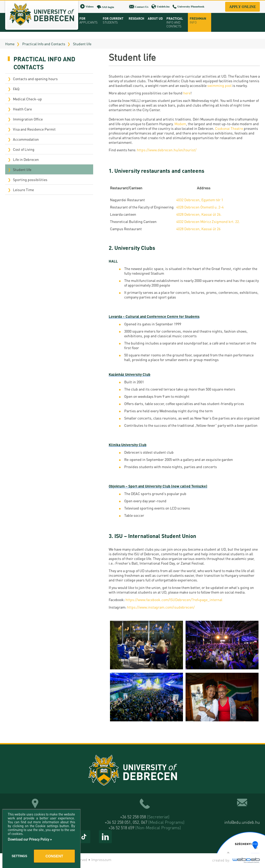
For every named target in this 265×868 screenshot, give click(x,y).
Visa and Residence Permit (34, 129)
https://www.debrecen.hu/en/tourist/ (167, 150)
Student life (82, 44)
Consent (54, 856)
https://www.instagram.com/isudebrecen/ (161, 607)
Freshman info (198, 20)
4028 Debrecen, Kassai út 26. (199, 214)
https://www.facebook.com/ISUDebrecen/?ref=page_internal (174, 600)
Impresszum (101, 859)
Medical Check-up (27, 99)
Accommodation (26, 139)
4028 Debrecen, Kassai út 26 (198, 229)
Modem (180, 124)
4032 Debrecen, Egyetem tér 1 (200, 200)
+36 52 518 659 (145, 828)
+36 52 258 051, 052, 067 (145, 822)
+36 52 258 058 (145, 817)
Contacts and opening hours (35, 79)
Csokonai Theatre (229, 128)
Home (10, 44)
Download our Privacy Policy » (30, 839)
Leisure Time (23, 190)
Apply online (242, 7)
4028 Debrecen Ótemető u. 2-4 (200, 207)
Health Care (22, 109)
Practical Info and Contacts (44, 44)
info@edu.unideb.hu (242, 822)
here (187, 93)
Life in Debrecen (26, 159)
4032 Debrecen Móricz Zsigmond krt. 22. (208, 221)
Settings (19, 856)
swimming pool (219, 85)
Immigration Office (28, 119)
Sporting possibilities (30, 179)
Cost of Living (24, 149)
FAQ (16, 89)
